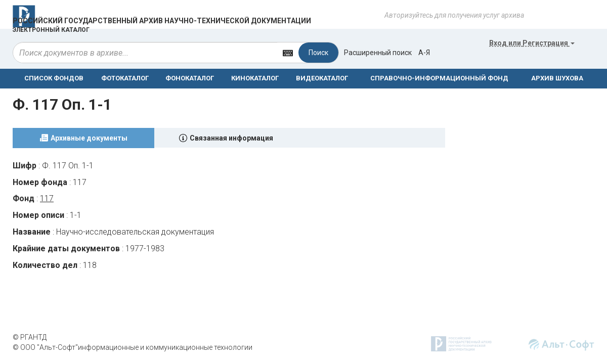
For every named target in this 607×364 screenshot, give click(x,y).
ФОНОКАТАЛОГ (190, 78)
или (532, 43)
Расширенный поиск (378, 53)
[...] (145, 53)
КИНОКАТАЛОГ (255, 78)
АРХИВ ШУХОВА (557, 78)
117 (47, 198)
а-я (424, 53)
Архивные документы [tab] (89, 138)
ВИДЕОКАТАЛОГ (322, 78)
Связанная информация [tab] (231, 138)
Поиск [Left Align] (318, 53)
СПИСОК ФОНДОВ (54, 78)
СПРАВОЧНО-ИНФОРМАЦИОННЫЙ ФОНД (439, 78)
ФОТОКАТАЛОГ (125, 78)
